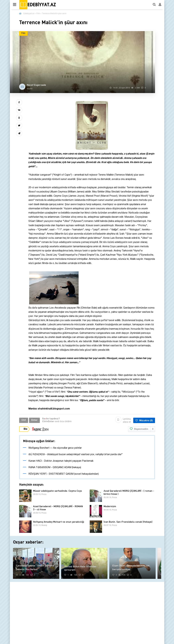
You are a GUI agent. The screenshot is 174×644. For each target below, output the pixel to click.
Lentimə (123, 420)
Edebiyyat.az (29, 14)
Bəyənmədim (142, 429)
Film (38, 14)
